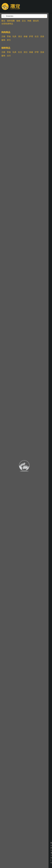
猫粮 (18, 21)
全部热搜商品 (7, 24)
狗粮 (29, 21)
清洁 (20, 36)
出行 (9, 56)
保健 (26, 36)
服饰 (3, 40)
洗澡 (42, 36)
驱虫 (3, 21)
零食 (9, 36)
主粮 (3, 36)
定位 (24, 21)
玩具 (14, 36)
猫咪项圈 (11, 21)
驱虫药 (36, 21)
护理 (31, 36)
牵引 (9, 40)
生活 (37, 36)
